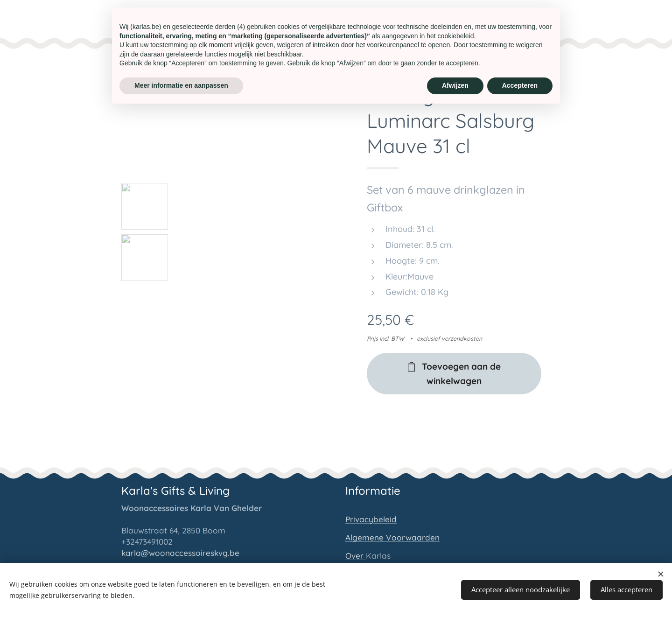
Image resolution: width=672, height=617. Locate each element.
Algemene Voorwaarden (392, 537)
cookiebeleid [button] (456, 36)
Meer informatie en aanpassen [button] (181, 85)
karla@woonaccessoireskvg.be (180, 552)
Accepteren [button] (520, 85)
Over (356, 555)
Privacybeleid (371, 519)
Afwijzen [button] (455, 85)
